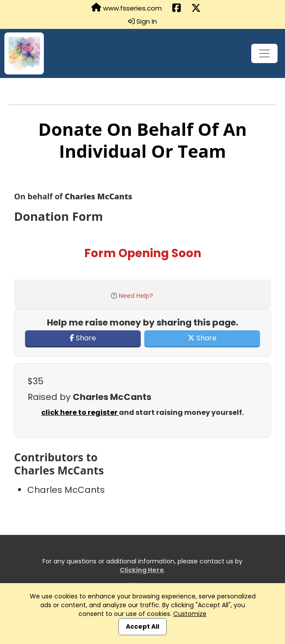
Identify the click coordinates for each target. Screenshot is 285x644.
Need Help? (136, 296)
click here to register (80, 412)
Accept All (142, 626)
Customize (190, 614)
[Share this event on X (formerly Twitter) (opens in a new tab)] (196, 8)
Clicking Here (142, 570)
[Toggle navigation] (264, 53)
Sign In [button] (142, 21)
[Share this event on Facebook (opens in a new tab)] (176, 8)
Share (83, 338)
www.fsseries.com (126, 8)
